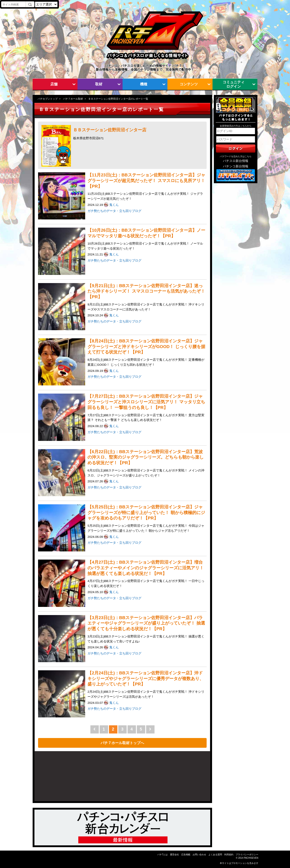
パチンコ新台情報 (236, 166)
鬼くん (114, 205)
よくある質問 (215, 855)
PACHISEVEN (251, 858)
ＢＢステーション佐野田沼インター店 (110, 130)
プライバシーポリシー (247, 855)
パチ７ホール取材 (73, 99)
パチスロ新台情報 (236, 161)
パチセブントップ (48, 99)
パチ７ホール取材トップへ (122, 743)
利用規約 (229, 855)
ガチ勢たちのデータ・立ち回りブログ (114, 211)
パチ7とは (162, 855)
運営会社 (174, 855)
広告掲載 (186, 855)
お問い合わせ (199, 855)
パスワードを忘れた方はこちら (236, 156)
